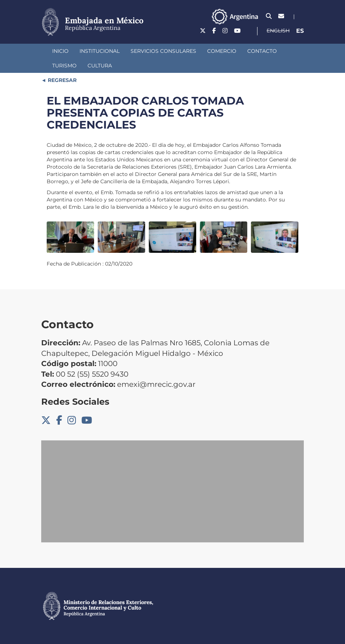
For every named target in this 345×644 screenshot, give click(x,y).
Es (300, 31)
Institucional (100, 51)
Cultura (100, 66)
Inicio (60, 51)
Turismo (64, 66)
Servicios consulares (163, 51)
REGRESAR (61, 80)
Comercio (222, 51)
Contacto (262, 51)
